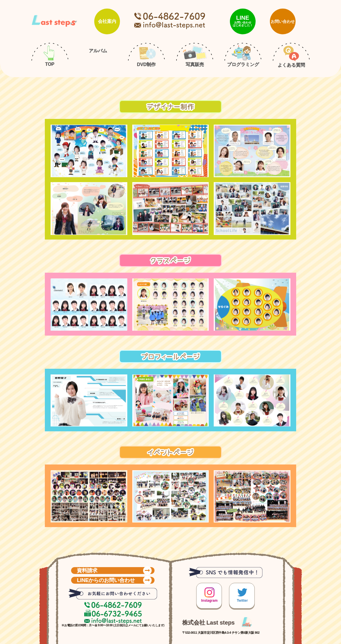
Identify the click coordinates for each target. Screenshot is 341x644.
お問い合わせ (283, 21)
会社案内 (107, 21)
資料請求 (114, 570)
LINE (243, 21)
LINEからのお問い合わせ (114, 580)
